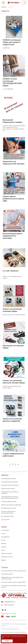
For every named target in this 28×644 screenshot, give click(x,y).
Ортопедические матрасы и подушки (10, 493)
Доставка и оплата (7, 557)
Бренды (4, 544)
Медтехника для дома (8, 489)
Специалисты (5, 537)
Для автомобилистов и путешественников (8, 512)
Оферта (4, 560)
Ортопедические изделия (9, 482)
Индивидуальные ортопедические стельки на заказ (12, 578)
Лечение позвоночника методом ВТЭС (13, 582)
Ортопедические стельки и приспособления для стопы (10, 497)
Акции (3, 550)
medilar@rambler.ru (9, 602)
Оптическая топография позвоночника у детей (14, 586)
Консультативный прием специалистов (14, 571)
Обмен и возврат (7, 554)
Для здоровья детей (7, 516)
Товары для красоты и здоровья (11, 505)
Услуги (3, 534)
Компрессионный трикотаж (10, 485)
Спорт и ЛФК (5, 520)
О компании (5, 530)
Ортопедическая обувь (8, 479)
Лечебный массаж (7, 574)
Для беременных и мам (9, 508)
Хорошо (7, 641)
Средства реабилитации (9, 502)
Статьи (3, 540)
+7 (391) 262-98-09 (9, 605)
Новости (4, 547)
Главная (4, 7)
